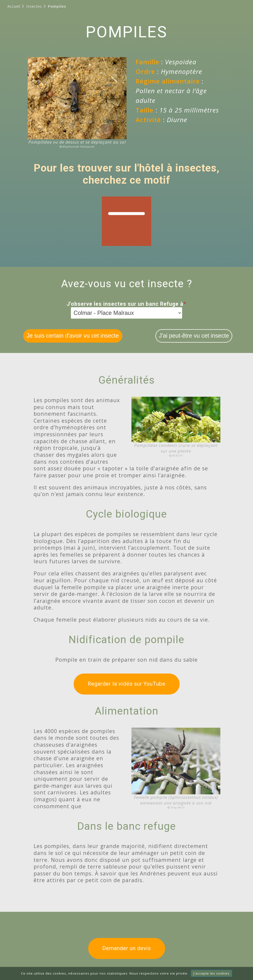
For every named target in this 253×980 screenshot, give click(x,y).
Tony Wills (178, 807)
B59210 (177, 456)
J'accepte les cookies (211, 973)
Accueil (14, 6)
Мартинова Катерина (79, 147)
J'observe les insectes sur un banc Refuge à (126, 304)
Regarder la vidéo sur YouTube (127, 684)
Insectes (34, 6)
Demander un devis (127, 948)
